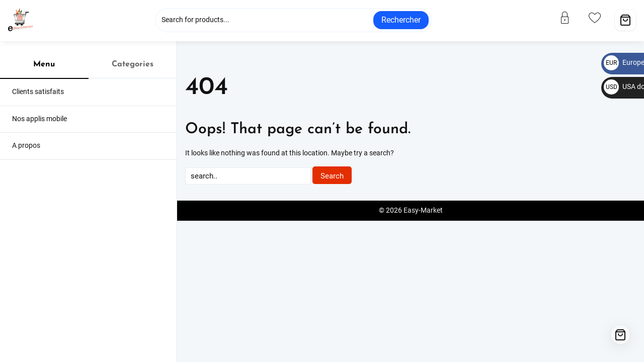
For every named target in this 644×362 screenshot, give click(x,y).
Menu (44, 64)
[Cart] (625, 20)
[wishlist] (601, 18)
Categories (133, 64)
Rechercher (401, 20)
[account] (571, 18)
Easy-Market (423, 210)
